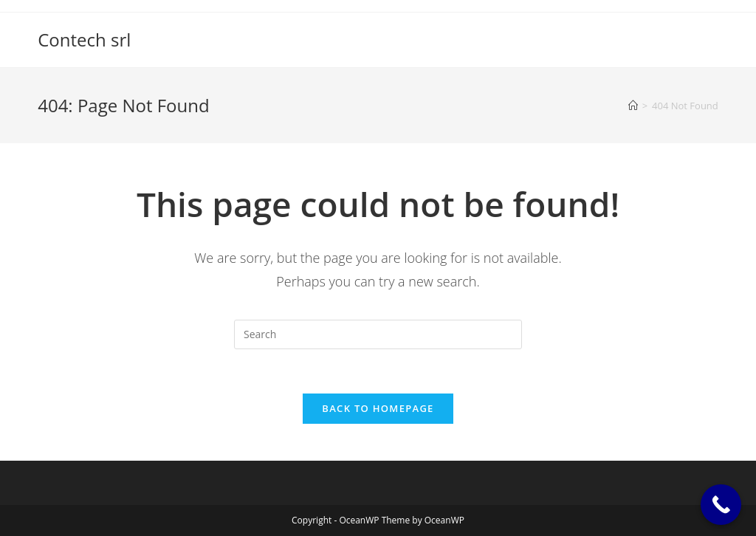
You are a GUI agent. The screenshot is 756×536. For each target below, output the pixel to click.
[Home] (633, 106)
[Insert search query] (378, 334)
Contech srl (84, 39)
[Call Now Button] (721, 505)
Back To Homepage (378, 408)
